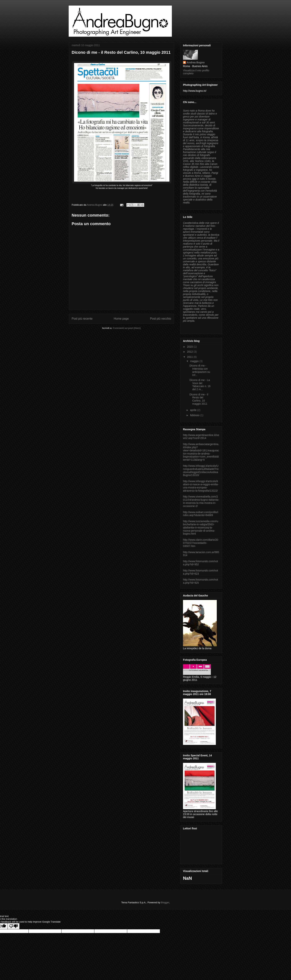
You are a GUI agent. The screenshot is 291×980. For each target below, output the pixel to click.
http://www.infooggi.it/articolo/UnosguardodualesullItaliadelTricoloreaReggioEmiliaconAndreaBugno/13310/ (201, 470)
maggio (195, 361)
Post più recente (82, 319)
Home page (121, 319)
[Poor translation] (14, 926)
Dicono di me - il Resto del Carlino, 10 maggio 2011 (199, 399)
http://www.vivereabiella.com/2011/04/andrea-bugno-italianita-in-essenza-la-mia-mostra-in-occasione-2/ (201, 501)
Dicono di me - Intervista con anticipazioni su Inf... (200, 370)
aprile (194, 410)
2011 (190, 357)
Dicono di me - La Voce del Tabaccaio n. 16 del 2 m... (200, 385)
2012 (190, 352)
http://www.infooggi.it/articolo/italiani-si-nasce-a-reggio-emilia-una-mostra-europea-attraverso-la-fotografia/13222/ (201, 486)
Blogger (165, 902)
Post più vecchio (161, 319)
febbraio (195, 415)
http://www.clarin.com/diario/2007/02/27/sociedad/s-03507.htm (201, 543)
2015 (190, 347)
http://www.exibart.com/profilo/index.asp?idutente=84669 (201, 514)
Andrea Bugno (196, 62)
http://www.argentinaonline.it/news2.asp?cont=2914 (201, 437)
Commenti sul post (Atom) (127, 328)
